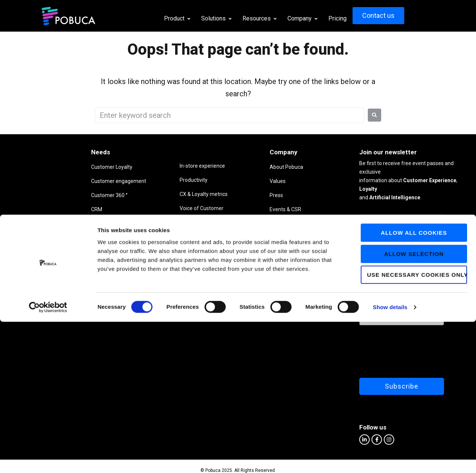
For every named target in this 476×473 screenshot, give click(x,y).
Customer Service (146, 236)
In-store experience (147, 166)
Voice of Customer (147, 208)
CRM (58, 209)
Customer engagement (80, 181)
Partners (240, 223)
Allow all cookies (414, 384)
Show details (390, 458)
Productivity (139, 180)
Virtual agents (68, 223)
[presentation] (392, 340)
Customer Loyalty (73, 167)
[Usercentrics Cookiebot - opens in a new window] (48, 458)
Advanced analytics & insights (159, 222)
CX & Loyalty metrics (149, 194)
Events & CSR (246, 209)
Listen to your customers (81, 238)
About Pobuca (247, 167)
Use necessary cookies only (417, 426)
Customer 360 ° (70, 195)
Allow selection (414, 405)
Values (238, 181)
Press (237, 195)
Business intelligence (77, 252)
